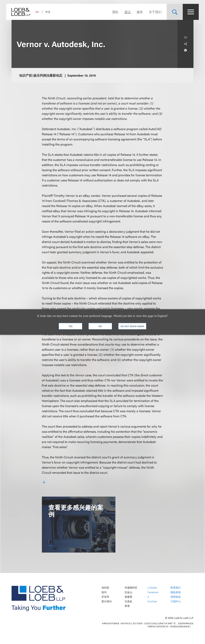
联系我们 (176, 588)
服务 (135, 12)
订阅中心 (176, 601)
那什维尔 (107, 601)
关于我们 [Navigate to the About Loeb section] (150, 12)
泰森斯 (128, 597)
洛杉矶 (105, 588)
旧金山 (128, 592)
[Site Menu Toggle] (185, 12)
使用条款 (176, 597)
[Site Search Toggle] (169, 12)
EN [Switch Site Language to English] (43, 12)
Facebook (153, 592)
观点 (122, 12)
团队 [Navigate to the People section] (110, 12)
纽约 (104, 592)
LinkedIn (152, 588)
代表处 (128, 601)
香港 (127, 606)
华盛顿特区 (131, 588)
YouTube (152, 601)
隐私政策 (176, 592)
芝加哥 (105, 597)
